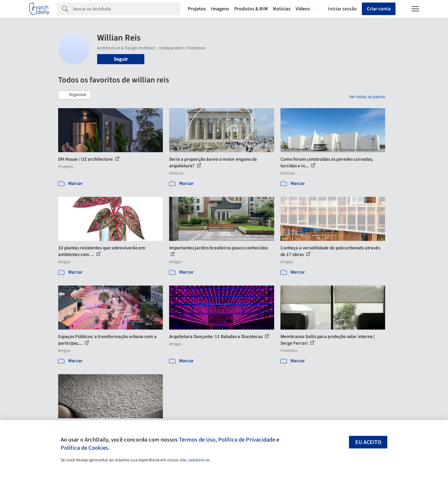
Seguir (121, 59)
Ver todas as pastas (367, 97)
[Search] (127, 9)
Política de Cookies (84, 448)
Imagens (220, 9)
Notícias (282, 9)
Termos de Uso (197, 440)
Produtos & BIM (251, 9)
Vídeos (303, 9)
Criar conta (379, 9)
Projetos (197, 9)
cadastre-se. (199, 460)
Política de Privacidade (247, 440)
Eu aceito (368, 442)
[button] (75, 95)
